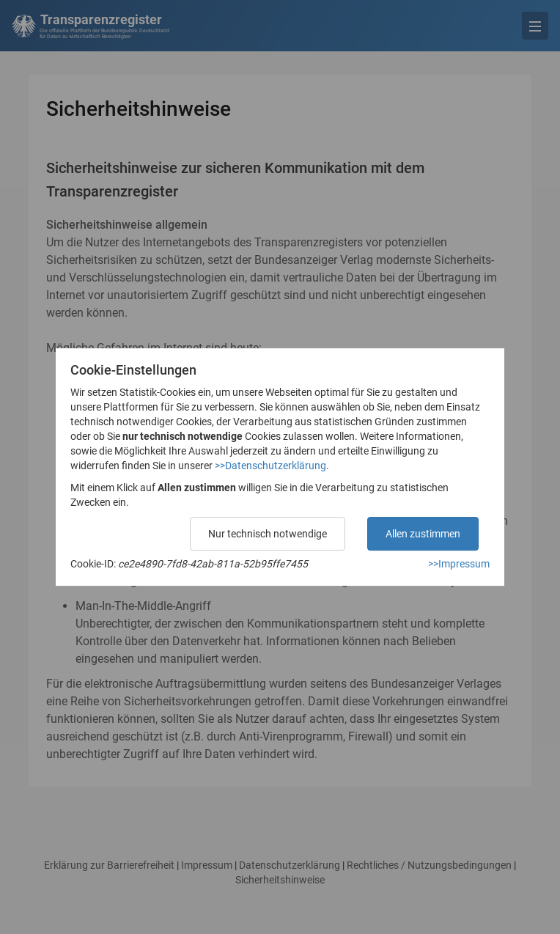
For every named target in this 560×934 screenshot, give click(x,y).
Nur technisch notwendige (268, 534)
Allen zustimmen (423, 534)
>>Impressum (459, 564)
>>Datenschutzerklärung (270, 466)
